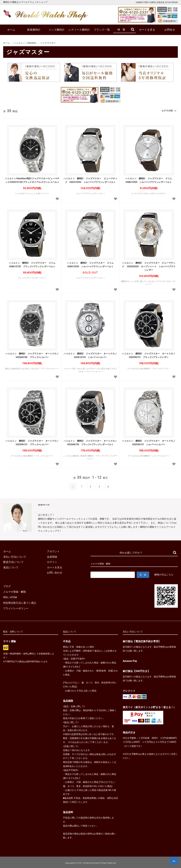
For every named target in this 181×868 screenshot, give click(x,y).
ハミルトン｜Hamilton (25, 43)
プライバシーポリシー (16, 607)
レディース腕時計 (79, 30)
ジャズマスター (48, 43)
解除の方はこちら (164, 575)
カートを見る (147, 30)
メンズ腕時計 (57, 30)
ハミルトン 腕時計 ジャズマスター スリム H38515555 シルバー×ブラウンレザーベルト (91, 265)
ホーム (11, 30)
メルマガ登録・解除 (15, 591)
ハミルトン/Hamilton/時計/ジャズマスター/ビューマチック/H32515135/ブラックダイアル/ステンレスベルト (32, 180)
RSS (5, 597)
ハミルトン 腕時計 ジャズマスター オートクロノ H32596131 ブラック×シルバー (33, 443)
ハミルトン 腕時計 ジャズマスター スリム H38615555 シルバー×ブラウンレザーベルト (150, 180)
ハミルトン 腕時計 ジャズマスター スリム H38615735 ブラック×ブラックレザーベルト (33, 265)
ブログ (7, 586)
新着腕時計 (34, 30)
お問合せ (170, 30)
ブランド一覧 (102, 30)
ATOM (13, 597)
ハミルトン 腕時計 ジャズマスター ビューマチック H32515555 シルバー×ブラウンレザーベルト (90, 180)
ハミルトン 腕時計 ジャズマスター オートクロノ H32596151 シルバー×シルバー (149, 443)
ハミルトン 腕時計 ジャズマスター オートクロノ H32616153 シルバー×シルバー (91, 355)
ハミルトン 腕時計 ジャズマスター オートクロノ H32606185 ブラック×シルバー (33, 355)
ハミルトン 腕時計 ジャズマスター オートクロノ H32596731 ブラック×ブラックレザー (149, 355)
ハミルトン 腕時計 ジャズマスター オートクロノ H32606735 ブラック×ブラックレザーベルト (91, 443)
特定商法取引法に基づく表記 (20, 602)
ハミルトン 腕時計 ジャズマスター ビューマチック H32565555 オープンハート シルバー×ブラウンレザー (149, 266)
